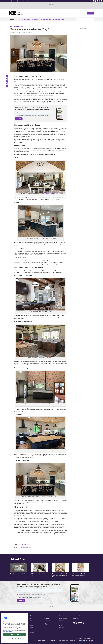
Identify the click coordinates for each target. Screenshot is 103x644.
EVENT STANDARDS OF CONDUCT (63, 641)
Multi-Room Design (33, 629)
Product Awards (47, 620)
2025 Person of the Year (59, 19)
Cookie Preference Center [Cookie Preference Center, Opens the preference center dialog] (15, 638)
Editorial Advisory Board (63, 629)
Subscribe (90, 13)
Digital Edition (61, 620)
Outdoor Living (32, 631)
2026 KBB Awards (26, 19)
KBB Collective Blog (17, 26)
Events (67, 13)
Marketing (31, 627)
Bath (30, 618)
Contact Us (76, 618)
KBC (29, 1)
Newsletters (61, 631)
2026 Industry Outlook (46, 19)
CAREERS (39, 641)
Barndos (39, 86)
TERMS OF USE (86, 641)
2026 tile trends (36, 19)
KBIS (26, 1)
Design (31, 624)
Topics (45, 13)
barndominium (28, 547)
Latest (38, 13)
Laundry (31, 626)
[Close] (26, 615)
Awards (75, 13)
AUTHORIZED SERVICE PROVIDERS (48, 641)
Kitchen (22, 547)
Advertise (15, 1)
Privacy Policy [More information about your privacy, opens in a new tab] (9, 632)
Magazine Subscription (63, 618)
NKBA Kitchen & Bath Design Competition (50, 624)
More (82, 13)
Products (61, 13)
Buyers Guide (61, 627)
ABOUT (35, 641)
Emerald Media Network (6, 1)
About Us (61, 622)
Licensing (21, 1)
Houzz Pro (18, 19)
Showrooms (32, 633)
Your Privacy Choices (75, 641)
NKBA (34, 1)
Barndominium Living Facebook (50, 194)
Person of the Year (48, 622)
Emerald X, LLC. (82, 638)
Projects (53, 13)
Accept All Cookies (15, 635)
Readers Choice (47, 618)
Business (31, 622)
